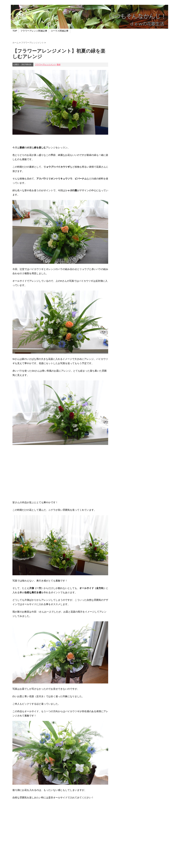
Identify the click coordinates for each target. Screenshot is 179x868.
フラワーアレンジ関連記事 (34, 31)
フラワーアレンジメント (45, 65)
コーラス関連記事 (60, 31)
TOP (15, 31)
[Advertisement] (60, 475)
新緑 (59, 65)
